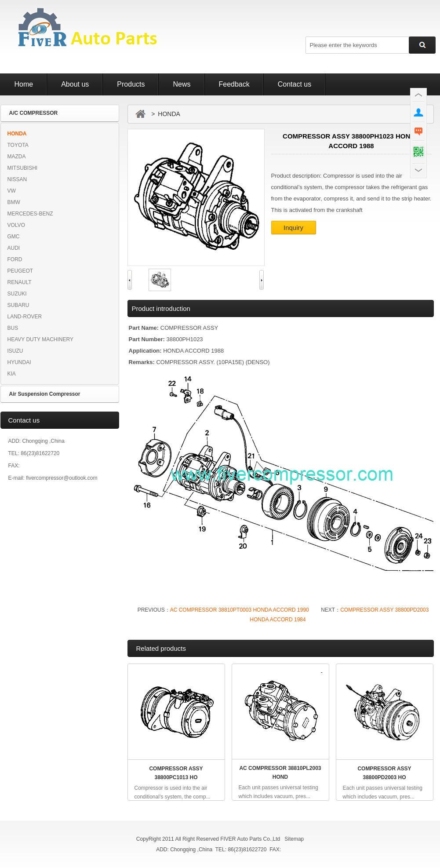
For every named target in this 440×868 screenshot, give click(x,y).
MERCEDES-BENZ (30, 214)
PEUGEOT (20, 271)
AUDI (14, 248)
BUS (13, 328)
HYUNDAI (19, 362)
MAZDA (17, 157)
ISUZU (15, 351)
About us (75, 84)
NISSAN (17, 179)
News (182, 84)
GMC (14, 237)
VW (12, 191)
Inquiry (293, 228)
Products (131, 84)
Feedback (234, 84)
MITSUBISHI (23, 168)
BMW (14, 202)
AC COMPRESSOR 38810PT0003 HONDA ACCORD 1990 (240, 610)
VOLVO (16, 225)
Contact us (295, 84)
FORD (15, 259)
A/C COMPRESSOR (34, 113)
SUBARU (18, 305)
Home (24, 84)
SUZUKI (17, 294)
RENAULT (20, 282)
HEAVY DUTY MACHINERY (40, 339)
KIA (12, 374)
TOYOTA (18, 145)
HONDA (17, 134)
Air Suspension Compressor (45, 394)
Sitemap (294, 839)
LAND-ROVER (25, 317)
